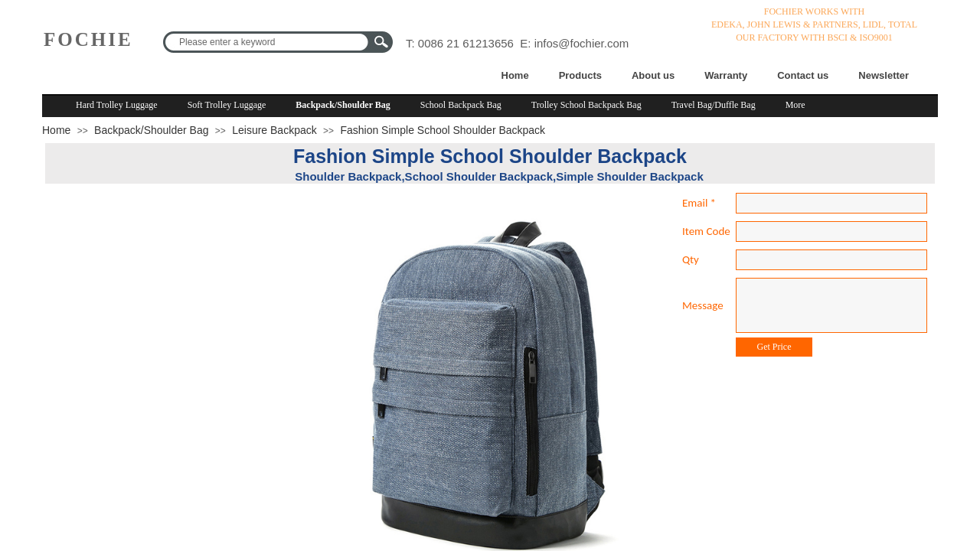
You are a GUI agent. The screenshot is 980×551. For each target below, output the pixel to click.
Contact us (803, 75)
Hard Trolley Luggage (117, 105)
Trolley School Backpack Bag (586, 105)
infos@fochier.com (582, 43)
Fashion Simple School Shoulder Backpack (443, 130)
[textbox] (268, 42)
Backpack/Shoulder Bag (343, 105)
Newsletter (884, 75)
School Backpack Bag (461, 105)
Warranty (726, 75)
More (795, 105)
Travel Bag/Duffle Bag (714, 105)
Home (515, 75)
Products (580, 75)
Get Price (774, 347)
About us (653, 75)
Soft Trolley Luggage (227, 105)
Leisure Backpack (274, 130)
